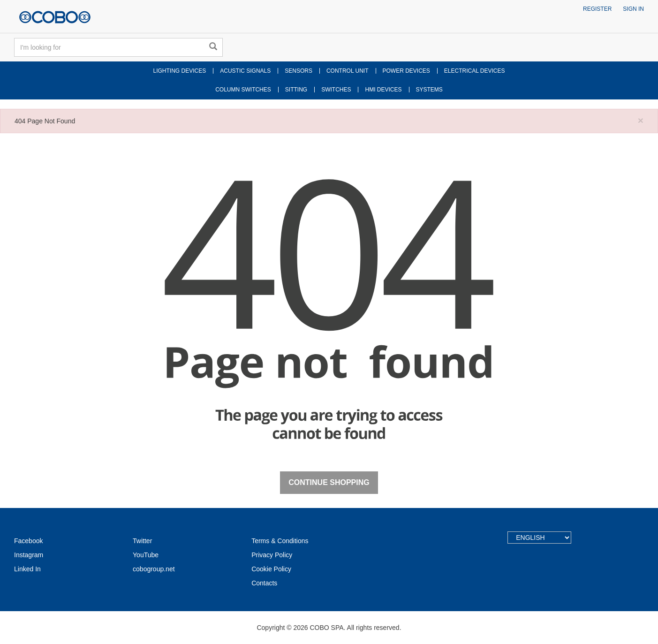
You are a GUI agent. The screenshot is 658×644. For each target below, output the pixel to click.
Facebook (28, 541)
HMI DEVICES (383, 90)
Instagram (29, 555)
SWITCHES (336, 90)
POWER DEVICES (406, 71)
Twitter (142, 541)
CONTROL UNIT (348, 71)
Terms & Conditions (280, 541)
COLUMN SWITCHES (243, 90)
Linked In (27, 569)
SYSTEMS (429, 90)
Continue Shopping (329, 482)
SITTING (296, 90)
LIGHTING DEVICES (180, 71)
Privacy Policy (272, 555)
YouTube (146, 555)
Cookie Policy (271, 569)
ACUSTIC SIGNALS (245, 71)
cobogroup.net (154, 569)
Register (597, 9)
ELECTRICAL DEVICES (475, 71)
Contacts (264, 583)
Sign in (633, 9)
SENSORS (299, 71)
